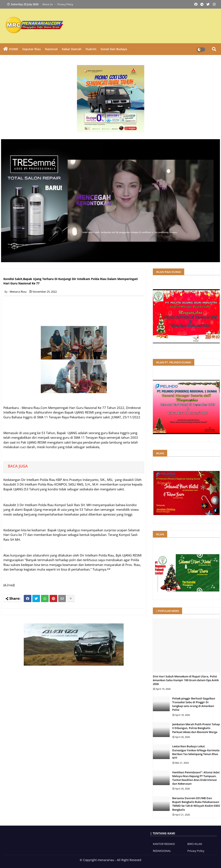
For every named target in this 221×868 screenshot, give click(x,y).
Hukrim (91, 49)
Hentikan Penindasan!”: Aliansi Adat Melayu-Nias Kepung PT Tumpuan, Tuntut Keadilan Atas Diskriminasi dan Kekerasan (196, 778)
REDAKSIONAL (162, 851)
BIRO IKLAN (195, 844)
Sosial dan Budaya (114, 49)
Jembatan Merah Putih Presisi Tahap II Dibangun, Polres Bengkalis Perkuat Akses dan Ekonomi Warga (196, 728)
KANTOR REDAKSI (164, 844)
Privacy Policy (65, 4)
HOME (14, 49)
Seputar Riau (32, 49)
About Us (48, 4)
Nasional (51, 49)
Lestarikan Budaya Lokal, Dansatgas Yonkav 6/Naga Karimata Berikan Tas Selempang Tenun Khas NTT (196, 752)
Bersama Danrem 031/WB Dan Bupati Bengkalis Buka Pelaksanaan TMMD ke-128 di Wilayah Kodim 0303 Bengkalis (196, 804)
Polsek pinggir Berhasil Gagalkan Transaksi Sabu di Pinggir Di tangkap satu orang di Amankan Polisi (194, 704)
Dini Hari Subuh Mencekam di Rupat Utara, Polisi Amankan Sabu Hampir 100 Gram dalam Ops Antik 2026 (186, 680)
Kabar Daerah (72, 49)
